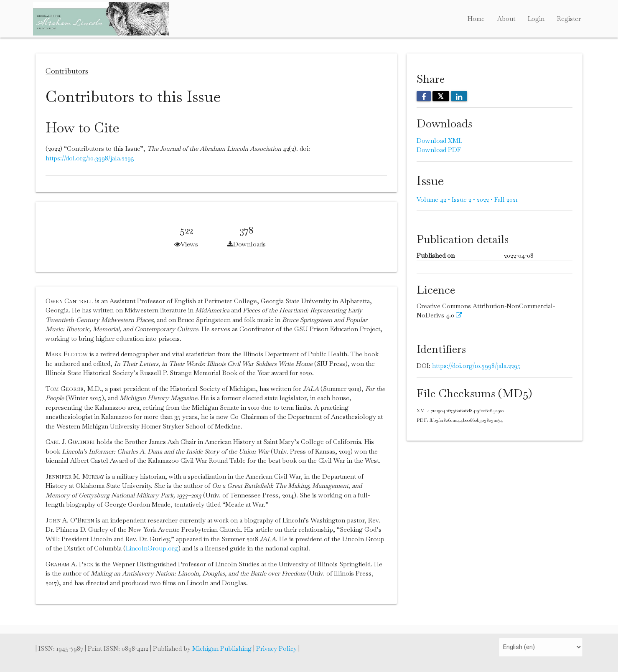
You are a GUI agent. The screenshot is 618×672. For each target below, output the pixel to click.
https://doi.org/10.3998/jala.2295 (90, 158)
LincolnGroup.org (152, 548)
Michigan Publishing (223, 648)
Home (476, 19)
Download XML (439, 141)
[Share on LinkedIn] (459, 96)
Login (536, 19)
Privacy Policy (277, 648)
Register (569, 19)
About (506, 19)
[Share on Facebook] (424, 96)
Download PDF (439, 150)
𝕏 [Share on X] (441, 96)
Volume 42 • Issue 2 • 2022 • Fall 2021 (467, 199)
